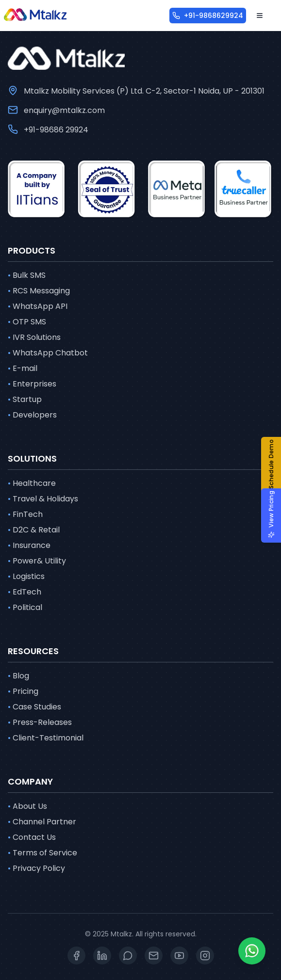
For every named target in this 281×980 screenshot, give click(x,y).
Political (25, 608)
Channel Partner (42, 822)
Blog (18, 676)
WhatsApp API (38, 306)
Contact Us (32, 837)
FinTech (25, 514)
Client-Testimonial (46, 738)
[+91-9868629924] (208, 16)
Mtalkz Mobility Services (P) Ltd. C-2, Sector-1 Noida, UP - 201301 (144, 91)
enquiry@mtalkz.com (64, 110)
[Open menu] (260, 16)
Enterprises (32, 384)
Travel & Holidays (43, 499)
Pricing (23, 691)
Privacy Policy (36, 868)
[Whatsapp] (252, 951)
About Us (27, 806)
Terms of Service (42, 853)
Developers (32, 415)
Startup (25, 400)
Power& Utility (37, 561)
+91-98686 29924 (56, 130)
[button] (275, 469)
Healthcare (32, 483)
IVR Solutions (34, 337)
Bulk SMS (27, 275)
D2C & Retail (34, 530)
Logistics (26, 577)
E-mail (23, 369)
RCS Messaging (39, 291)
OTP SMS (27, 322)
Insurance (29, 546)
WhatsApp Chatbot (48, 353)
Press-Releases (40, 723)
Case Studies (34, 707)
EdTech (25, 592)
